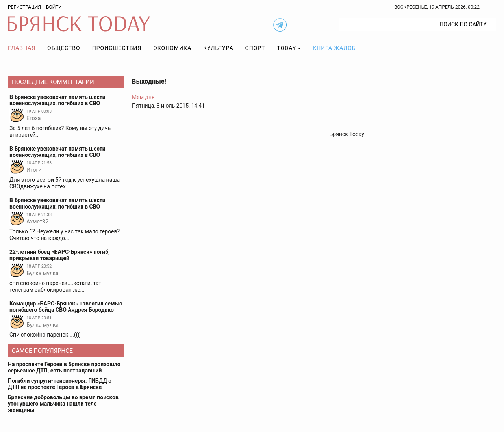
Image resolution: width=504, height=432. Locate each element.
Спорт (255, 48)
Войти (54, 7)
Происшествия (117, 48)
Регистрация (24, 7)
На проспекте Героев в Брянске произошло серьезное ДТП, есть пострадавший (64, 367)
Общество (64, 48)
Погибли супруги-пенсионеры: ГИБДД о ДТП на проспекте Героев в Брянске (60, 384)
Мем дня (143, 97)
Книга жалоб (334, 48)
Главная (22, 48)
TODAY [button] (287, 48)
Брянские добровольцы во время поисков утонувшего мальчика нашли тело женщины (63, 404)
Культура (218, 48)
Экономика (172, 48)
